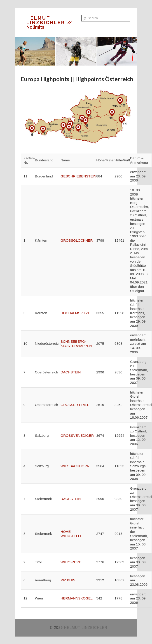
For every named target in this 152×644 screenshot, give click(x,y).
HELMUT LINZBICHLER (47, 20)
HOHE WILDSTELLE (71, 534)
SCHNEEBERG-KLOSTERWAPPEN (76, 344)
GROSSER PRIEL (75, 405)
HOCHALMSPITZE (75, 313)
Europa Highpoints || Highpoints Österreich (77, 79)
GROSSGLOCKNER (77, 240)
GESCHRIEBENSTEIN (78, 176)
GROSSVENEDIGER (77, 435)
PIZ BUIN (68, 580)
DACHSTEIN (71, 372)
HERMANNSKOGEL (77, 598)
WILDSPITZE (71, 562)
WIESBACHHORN (75, 466)
